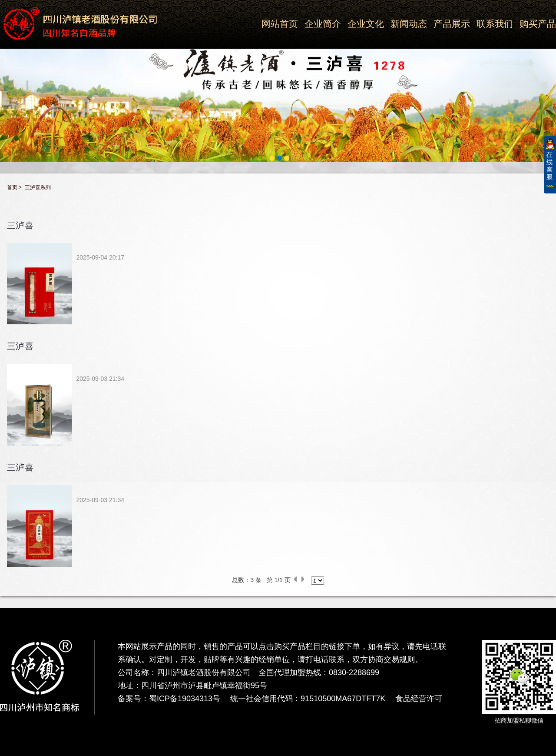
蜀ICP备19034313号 (185, 699)
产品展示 (452, 24)
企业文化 (366, 24)
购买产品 (538, 24)
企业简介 (323, 24)
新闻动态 (409, 24)
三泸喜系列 (38, 187)
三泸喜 (21, 225)
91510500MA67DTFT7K (343, 699)
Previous (5, 77)
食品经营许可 (419, 699)
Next (551, 77)
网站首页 (280, 24)
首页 (12, 187)
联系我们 (495, 24)
